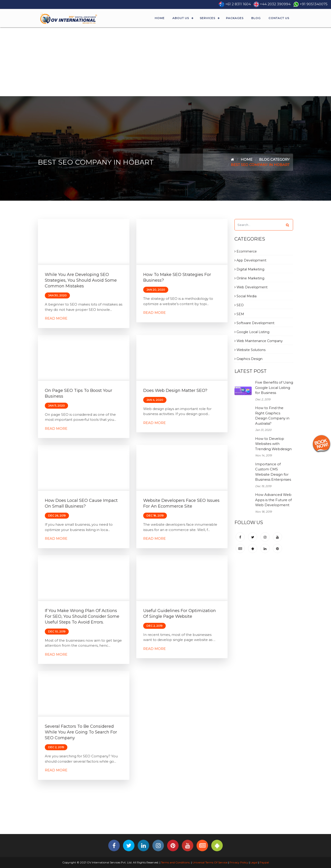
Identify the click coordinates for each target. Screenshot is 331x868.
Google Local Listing (252, 332)
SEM (239, 314)
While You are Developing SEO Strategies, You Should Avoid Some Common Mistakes (81, 280)
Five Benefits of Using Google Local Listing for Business (274, 388)
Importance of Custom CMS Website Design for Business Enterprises (273, 472)
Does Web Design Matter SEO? (175, 390)
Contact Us (279, 18)
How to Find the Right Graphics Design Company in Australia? (272, 416)
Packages (235, 18)
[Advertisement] (165, 62)
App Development (250, 260)
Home (160, 18)
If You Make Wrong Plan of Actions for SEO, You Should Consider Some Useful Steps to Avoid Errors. (82, 616)
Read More (56, 318)
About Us (181, 18)
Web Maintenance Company (259, 341)
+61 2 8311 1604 (238, 4)
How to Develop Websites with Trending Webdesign (273, 444)
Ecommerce (246, 251)
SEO (239, 305)
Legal (254, 862)
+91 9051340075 (314, 4)
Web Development (251, 287)
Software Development (254, 323)
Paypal (264, 862)
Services (207, 18)
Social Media (245, 296)
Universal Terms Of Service (210, 862)
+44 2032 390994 (275, 4)
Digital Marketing (249, 269)
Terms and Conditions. (175, 862)
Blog (256, 18)
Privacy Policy (239, 862)
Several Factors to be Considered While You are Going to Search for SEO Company (81, 732)
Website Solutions (250, 350)
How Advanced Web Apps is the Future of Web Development (273, 500)
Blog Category (274, 159)
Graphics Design (248, 359)
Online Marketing (249, 278)
